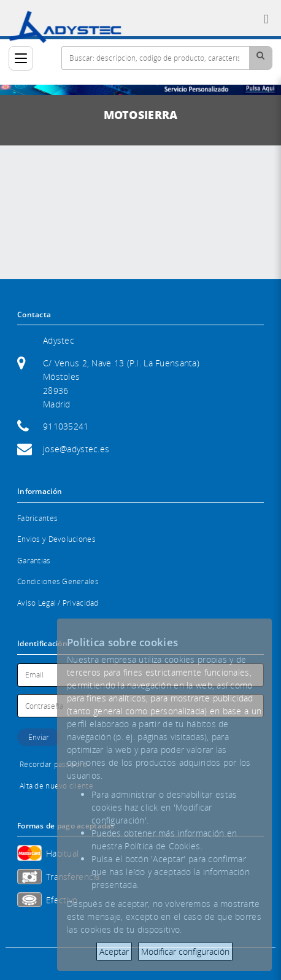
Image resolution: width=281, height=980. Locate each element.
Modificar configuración (185, 951)
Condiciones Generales (58, 581)
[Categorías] (21, 58)
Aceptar (114, 951)
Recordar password (54, 764)
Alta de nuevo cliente (56, 786)
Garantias (34, 561)
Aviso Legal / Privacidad (58, 603)
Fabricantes (37, 518)
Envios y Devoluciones (56, 539)
